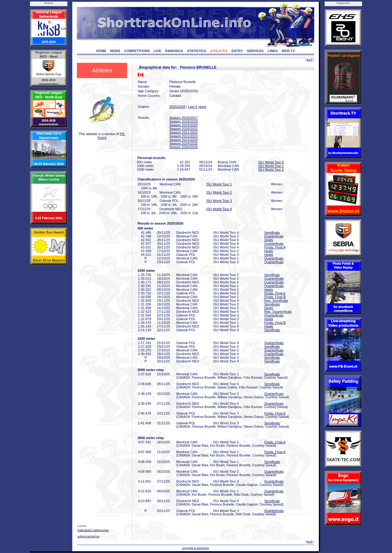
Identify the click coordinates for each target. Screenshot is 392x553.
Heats (269, 240)
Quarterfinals (274, 236)
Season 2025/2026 (183, 147)
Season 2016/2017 (183, 118)
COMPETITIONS (137, 51)
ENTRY (237, 51)
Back (310, 60)
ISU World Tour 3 (271, 162)
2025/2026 (177, 107)
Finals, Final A (275, 247)
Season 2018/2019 (183, 121)
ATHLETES (219, 51)
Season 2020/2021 (183, 129)
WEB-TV (288, 51)
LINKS (273, 51)
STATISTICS (197, 51)
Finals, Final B (275, 297)
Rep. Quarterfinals (278, 312)
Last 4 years (197, 107)
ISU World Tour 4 (219, 209)
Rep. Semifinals (276, 301)
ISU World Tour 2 (271, 169)
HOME (101, 51)
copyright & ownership (196, 548)
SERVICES (255, 51)
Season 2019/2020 (183, 125)
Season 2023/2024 (183, 140)
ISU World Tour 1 (271, 166)
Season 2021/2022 (183, 132)
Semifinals (272, 233)
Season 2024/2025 (183, 143)
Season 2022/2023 (183, 136)
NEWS (115, 51)
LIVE (157, 51)
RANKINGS (174, 51)
